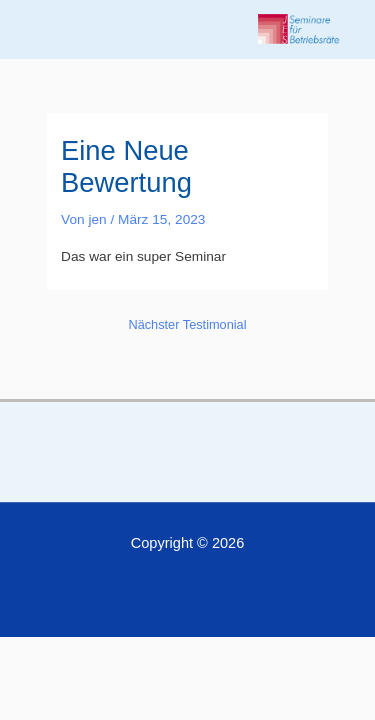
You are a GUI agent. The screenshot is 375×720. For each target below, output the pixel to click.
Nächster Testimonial (187, 324)
